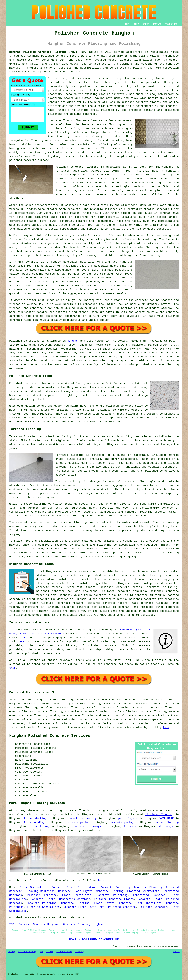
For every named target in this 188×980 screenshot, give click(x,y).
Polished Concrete (42, 895)
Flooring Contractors (143, 891)
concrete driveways (87, 826)
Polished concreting (24, 341)
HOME (126, 24)
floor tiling (40, 826)
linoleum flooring (159, 814)
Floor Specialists (34, 887)
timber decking (35, 818)
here (21, 642)
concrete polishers (156, 353)
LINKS (136, 24)
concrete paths (77, 822)
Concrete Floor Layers (75, 891)
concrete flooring (84, 167)
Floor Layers (104, 903)
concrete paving (121, 822)
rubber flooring (167, 822)
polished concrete (55, 56)
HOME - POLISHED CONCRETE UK (94, 940)
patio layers (128, 818)
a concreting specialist (55, 814)
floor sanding (34, 822)
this (22, 638)
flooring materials (150, 90)
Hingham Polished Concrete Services (50, 736)
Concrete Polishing (115, 887)
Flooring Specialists (43, 907)
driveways (166, 826)
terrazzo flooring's (139, 481)
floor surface (87, 148)
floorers (130, 826)
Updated (49, 952)
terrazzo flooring (33, 504)
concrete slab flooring (142, 575)
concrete (92, 361)
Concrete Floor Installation (74, 887)
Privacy (177, 952)
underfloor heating (82, 818)
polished (35, 255)
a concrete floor (81, 225)
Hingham (73, 341)
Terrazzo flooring (23, 437)
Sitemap (11, 952)
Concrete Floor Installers (140, 903)
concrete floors (49, 587)
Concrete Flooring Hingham (83, 924)
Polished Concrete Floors (114, 899)
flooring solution (69, 724)
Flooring (80, 952)
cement (140, 312)
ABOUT (146, 24)
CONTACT (157, 24)
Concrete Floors (43, 899)
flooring (115, 125)
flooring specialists (84, 830)
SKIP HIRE (166, 818)
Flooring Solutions (40, 891)
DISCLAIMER (171, 24)
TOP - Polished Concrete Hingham (34, 924)
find (21, 700)
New (41, 952)
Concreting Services (149, 895)
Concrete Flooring (148, 887)
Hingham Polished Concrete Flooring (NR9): (44, 52)
